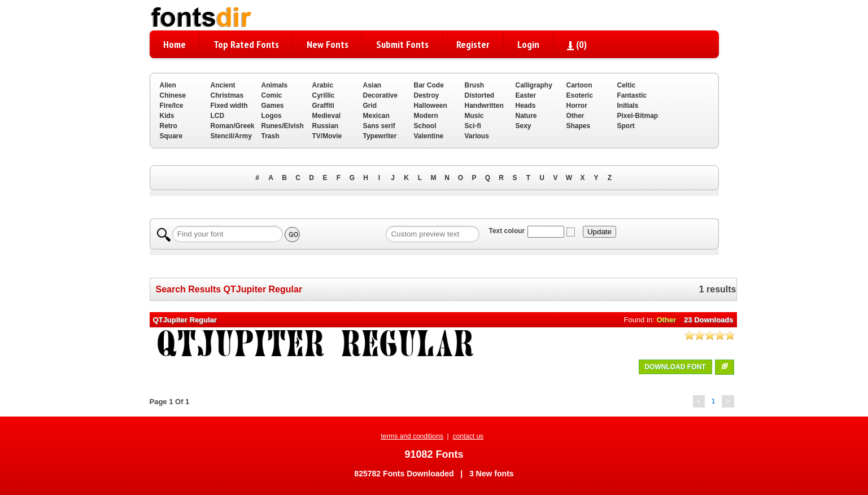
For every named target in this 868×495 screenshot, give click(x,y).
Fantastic (632, 95)
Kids (167, 116)
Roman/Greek (233, 126)
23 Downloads (708, 320)
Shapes (579, 126)
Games (273, 106)
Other (575, 116)
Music (474, 116)
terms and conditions (412, 436)
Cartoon (579, 85)
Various (477, 136)
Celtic (627, 85)
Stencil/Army (231, 136)
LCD (218, 116)
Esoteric (580, 95)
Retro (169, 126)
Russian (326, 126)
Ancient (223, 85)
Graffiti (323, 106)
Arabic (323, 85)
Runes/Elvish (283, 126)
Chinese (173, 95)
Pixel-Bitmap (638, 116)
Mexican (376, 116)
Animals (275, 85)
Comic (272, 95)
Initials (628, 106)
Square (171, 136)
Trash (271, 136)
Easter (526, 95)
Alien (168, 85)
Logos (272, 116)
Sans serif (379, 126)
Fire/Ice (172, 106)
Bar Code (429, 85)
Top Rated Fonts (246, 44)
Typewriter (380, 136)
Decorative (380, 95)
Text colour (507, 231)
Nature (526, 116)
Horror (577, 106)
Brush (475, 85)
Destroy (427, 95)
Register (473, 44)
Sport (626, 126)
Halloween (431, 106)
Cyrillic (324, 95)
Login (528, 44)
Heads (526, 106)
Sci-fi (473, 126)
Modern (426, 116)
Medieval (327, 116)
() (577, 44)
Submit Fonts (402, 44)
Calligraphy (534, 85)
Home (175, 44)
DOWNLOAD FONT (675, 367)
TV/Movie (327, 136)
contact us (468, 436)
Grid (370, 106)
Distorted (480, 95)
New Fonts (328, 44)
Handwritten (484, 106)
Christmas (227, 95)
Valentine (429, 136)
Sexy (524, 126)
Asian (372, 85)
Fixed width (229, 106)
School (425, 126)
